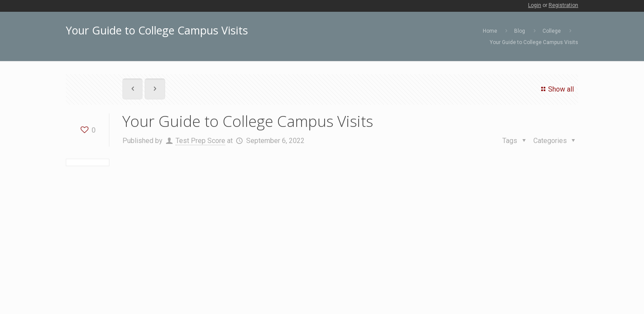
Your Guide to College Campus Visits (534, 42)
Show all (556, 89)
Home (490, 31)
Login (535, 5)
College (552, 31)
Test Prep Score (200, 141)
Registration (563, 5)
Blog (520, 31)
